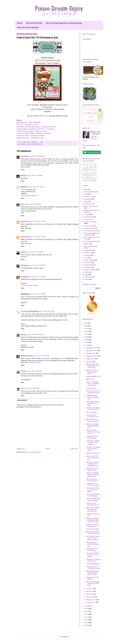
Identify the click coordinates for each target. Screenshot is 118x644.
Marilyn (23, 176)
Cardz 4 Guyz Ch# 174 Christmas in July (92, 458)
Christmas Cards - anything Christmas (31, 135)
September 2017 (92, 356)
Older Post (74, 449)
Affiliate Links (89, 197)
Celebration (88, 217)
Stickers (87, 272)
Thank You (88, 277)
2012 (86, 617)
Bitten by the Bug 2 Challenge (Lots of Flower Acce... (93, 366)
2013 (86, 614)
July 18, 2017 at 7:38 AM (34, 176)
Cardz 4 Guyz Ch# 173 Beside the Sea (93, 567)
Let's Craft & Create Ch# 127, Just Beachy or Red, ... (93, 538)
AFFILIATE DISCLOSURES (28, 28)
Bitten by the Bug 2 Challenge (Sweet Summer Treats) (92, 520)
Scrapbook (88, 267)
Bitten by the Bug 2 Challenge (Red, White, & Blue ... (92, 573)
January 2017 (91, 602)
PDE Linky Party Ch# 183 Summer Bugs (93, 392)
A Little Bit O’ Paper (35, 362)
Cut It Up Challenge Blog (30, 311)
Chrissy (23, 371)
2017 (86, 345)
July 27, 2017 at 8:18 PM (32, 388)
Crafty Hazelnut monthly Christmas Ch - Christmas (35, 129)
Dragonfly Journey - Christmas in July (30, 138)
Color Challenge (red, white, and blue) (93, 499)
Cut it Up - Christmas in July (27, 125)
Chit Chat (87, 219)
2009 (86, 625)
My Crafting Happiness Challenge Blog (64, 23)
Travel (86, 279)
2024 (86, 326)
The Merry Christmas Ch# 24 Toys (93, 560)
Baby (86, 201)
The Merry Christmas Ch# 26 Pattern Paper (93, 449)
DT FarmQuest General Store (92, 238)
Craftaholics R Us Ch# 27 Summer (92, 484)
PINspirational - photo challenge (28, 122)
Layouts (87, 255)
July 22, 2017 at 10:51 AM (35, 334)
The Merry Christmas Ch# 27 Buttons (93, 409)
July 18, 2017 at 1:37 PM (38, 221)
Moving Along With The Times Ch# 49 (93, 533)
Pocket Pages (89, 265)
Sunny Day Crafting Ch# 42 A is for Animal (93, 555)
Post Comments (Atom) (33, 452)
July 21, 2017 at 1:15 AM (37, 294)
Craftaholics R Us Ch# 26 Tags (92, 549)
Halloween (88, 250)
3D (85, 194)
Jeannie (23, 334)
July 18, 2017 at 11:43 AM (36, 187)
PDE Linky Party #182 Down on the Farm (93, 432)
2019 (86, 340)
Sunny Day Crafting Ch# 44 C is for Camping (93, 442)
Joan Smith (25, 156)
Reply (23, 170)
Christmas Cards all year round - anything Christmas (36, 127)
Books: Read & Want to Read (92, 211)
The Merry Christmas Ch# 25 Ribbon (93, 495)
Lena (22, 204)
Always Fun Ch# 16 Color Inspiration (92, 420)
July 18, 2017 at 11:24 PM (37, 277)
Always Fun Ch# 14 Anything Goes (92, 525)
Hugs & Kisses (91, 388)
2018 (86, 343)
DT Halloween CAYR (91, 241)
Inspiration (88, 253)
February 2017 (91, 600)
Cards (29, 144)
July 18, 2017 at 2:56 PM (36, 252)
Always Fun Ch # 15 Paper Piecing (92, 469)
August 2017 (91, 359)
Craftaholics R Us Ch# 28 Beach (92, 437)
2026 (86, 189)
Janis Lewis (96, 132)
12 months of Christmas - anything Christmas (34, 133)
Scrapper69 (25, 277)
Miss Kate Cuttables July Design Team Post (93, 583)
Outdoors (88, 262)
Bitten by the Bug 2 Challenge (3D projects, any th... (92, 464)
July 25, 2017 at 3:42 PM (34, 371)
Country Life (88, 226)
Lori (22, 388)
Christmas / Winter (36, 144)
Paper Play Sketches (93, 453)
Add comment (22, 400)
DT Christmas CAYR (91, 231)
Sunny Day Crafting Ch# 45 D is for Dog (93, 403)
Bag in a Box (90, 379)
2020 (86, 337)
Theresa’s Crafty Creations (30, 285)
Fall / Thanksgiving (91, 246)
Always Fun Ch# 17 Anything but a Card (92, 372)
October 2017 (91, 353)
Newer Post (21, 449)
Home (20, 23)
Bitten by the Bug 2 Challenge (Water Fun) (92, 426)
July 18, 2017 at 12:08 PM (33, 204)
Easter (86, 244)
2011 (86, 620)
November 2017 (92, 351)
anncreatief (25, 221)
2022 (86, 331)
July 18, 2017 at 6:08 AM (37, 156)
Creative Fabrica (90, 228)
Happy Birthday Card (93, 376)
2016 (86, 606)
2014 (86, 612)
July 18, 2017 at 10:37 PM (37, 265)
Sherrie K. (24, 252)
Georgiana (25, 265)
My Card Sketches (34, 23)
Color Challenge (91, 412)
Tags (86, 275)
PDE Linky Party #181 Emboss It (92, 480)
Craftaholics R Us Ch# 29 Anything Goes (92, 397)
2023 (86, 329)
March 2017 (90, 597)
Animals (24, 144)
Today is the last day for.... (93, 515)
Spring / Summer (90, 270)
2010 (86, 623)
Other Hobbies (89, 260)
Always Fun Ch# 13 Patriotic (92, 578)
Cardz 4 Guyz (47, 58)
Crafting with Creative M (29, 196)
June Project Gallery (93, 529)
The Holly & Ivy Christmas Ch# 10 (93, 504)
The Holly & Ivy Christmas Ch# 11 (93, 416)
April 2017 (90, 594)
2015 (86, 609)
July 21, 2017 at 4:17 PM (47, 311)
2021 (86, 334)
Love (86, 258)
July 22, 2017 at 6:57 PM (41, 356)
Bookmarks (88, 204)
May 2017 (90, 591)
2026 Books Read (90, 192)
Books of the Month (91, 206)
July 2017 (90, 362)
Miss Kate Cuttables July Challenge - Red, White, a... (93, 509)
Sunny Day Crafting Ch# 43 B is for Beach (93, 490)
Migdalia (24, 187)
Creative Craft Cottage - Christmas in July (32, 131)
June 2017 (90, 589)
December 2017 (92, 348)
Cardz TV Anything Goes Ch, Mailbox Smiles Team (92, 384)
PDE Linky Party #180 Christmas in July (93, 544)
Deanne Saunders (27, 356)
